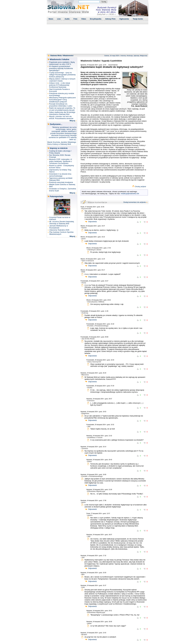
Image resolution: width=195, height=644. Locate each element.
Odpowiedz (92, 222)
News (51, 19)
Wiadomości (68, 56)
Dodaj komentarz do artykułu (135, 202)
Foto (75, 19)
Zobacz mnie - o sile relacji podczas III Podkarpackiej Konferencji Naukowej (60, 85)
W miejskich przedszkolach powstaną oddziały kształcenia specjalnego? (61, 68)
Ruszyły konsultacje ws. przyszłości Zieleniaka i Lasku (61, 105)
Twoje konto (138, 19)
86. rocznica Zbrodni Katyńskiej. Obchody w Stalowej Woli (62, 223)
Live (59, 19)
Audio (67, 19)
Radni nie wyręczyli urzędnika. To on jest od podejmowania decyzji (62, 109)
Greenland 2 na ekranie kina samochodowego (60, 175)
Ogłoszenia (124, 19)
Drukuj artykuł (140, 187)
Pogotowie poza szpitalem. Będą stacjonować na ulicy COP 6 (62, 63)
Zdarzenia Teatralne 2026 (59, 230)
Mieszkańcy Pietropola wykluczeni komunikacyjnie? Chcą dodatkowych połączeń (62, 100)
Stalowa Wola (56, 56)
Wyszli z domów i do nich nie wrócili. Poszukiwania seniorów (61, 117)
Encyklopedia (96, 19)
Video (84, 19)
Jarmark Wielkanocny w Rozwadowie (59, 227)
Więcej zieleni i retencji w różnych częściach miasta (62, 80)
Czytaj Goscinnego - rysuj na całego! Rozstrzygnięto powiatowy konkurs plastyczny (62, 75)
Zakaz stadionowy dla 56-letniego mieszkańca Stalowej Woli (62, 113)
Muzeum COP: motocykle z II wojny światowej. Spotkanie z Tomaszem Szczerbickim (61, 161)
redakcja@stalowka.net (130, 194)
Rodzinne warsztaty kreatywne (61, 182)
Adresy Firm (110, 19)
